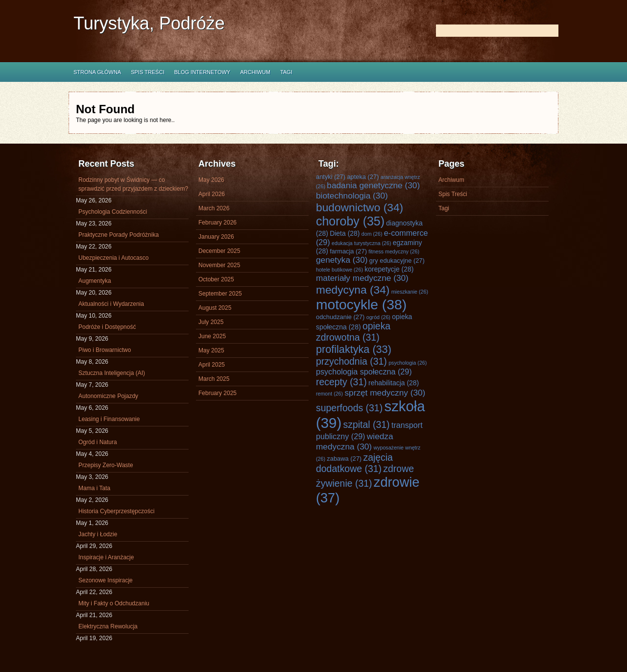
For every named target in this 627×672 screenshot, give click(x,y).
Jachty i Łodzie (98, 534)
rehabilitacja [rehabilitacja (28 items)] (394, 383)
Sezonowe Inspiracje (106, 580)
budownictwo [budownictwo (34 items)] (360, 207)
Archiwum (255, 72)
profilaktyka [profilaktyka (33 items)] (354, 349)
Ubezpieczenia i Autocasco (113, 258)
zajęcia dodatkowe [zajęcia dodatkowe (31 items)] (354, 463)
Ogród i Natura (98, 442)
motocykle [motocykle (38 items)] (361, 304)
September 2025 (220, 294)
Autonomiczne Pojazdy (108, 396)
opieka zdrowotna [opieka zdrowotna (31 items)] (353, 332)
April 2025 (212, 365)
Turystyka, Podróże (149, 23)
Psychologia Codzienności (113, 212)
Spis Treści (147, 72)
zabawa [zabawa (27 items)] (344, 459)
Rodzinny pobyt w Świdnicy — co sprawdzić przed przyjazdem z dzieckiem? (133, 184)
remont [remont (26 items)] (329, 394)
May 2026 (211, 180)
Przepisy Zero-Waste (106, 465)
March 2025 (214, 379)
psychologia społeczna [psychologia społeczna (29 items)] (364, 372)
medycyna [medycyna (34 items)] (353, 290)
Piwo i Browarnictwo (105, 350)
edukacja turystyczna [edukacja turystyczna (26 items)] (361, 243)
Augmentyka (95, 281)
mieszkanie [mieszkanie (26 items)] (410, 292)
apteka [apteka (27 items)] (363, 177)
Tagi (286, 72)
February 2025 (217, 393)
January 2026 (216, 237)
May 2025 (211, 350)
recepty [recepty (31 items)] (341, 382)
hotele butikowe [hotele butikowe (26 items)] (339, 270)
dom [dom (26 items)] (372, 234)
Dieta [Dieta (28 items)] (345, 233)
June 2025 (212, 336)
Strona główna (97, 72)
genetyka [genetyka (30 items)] (342, 260)
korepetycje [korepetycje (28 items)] (389, 269)
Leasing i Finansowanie (109, 419)
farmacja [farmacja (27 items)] (348, 251)
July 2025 (211, 322)
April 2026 (212, 194)
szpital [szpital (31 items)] (367, 424)
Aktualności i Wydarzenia (111, 304)
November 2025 (219, 265)
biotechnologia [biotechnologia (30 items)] (352, 196)
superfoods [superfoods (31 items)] (349, 408)
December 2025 (219, 251)
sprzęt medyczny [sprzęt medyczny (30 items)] (385, 393)
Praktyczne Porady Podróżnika (119, 235)
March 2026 (214, 208)
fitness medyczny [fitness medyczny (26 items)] (394, 251)
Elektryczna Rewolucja (108, 626)
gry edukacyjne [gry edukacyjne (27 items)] (397, 261)
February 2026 (217, 223)
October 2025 (216, 279)
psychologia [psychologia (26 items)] (408, 363)
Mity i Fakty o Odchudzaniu (114, 603)
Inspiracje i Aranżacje (106, 557)
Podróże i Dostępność (107, 327)
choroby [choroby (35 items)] (350, 221)
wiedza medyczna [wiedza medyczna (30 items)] (355, 441)
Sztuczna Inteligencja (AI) (112, 373)
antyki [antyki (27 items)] (331, 177)
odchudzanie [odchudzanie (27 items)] (340, 317)
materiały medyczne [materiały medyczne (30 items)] (362, 278)
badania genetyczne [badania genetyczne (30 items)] (373, 185)
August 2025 (215, 308)
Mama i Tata (94, 488)
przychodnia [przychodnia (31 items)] (351, 361)
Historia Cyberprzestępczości (116, 511)
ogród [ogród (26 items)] (378, 317)
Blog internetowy (202, 72)
